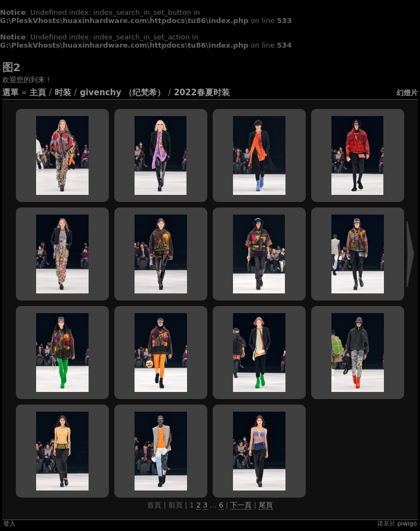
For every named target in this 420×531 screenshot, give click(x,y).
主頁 (38, 93)
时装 (63, 93)
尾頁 (266, 505)
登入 (9, 524)
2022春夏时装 (202, 93)
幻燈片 (407, 93)
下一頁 (241, 505)
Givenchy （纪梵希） (122, 93)
